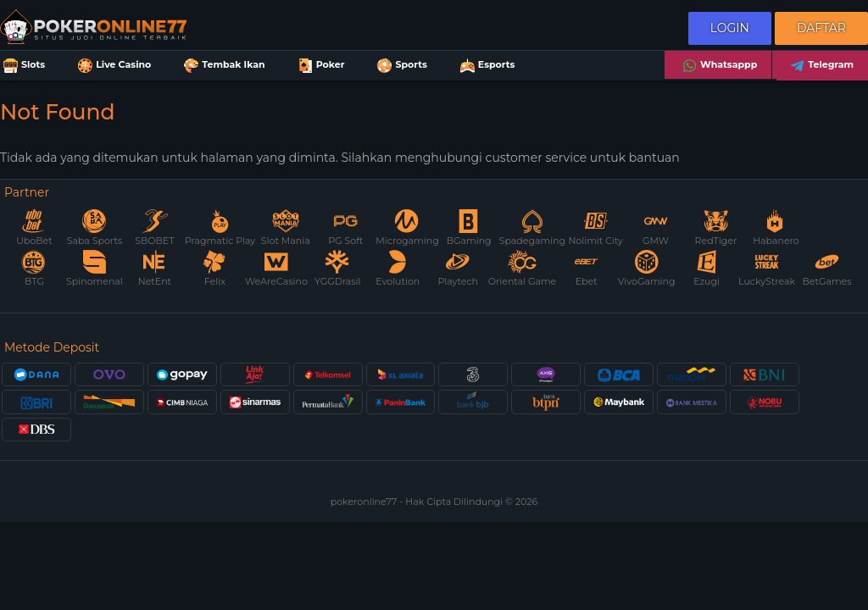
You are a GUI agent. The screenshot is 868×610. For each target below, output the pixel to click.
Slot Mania (286, 228)
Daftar (821, 28)
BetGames (827, 269)
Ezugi (707, 269)
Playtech (458, 269)
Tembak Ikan (223, 66)
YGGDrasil (338, 269)
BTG (34, 269)
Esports (486, 66)
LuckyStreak (767, 269)
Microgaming (407, 228)
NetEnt (155, 269)
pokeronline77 (365, 502)
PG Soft (345, 228)
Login (730, 28)
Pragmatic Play (220, 228)
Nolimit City (595, 228)
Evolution (398, 269)
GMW (656, 228)
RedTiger (716, 228)
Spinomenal (95, 269)
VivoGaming (647, 269)
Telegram (820, 66)
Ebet (587, 269)
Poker (320, 66)
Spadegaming (532, 228)
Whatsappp (718, 66)
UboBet (34, 228)
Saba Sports (95, 228)
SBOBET (154, 228)
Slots (22, 66)
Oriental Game (522, 269)
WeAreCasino (276, 269)
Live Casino (113, 66)
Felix (214, 269)
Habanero (776, 228)
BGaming (469, 228)
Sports (400, 66)
